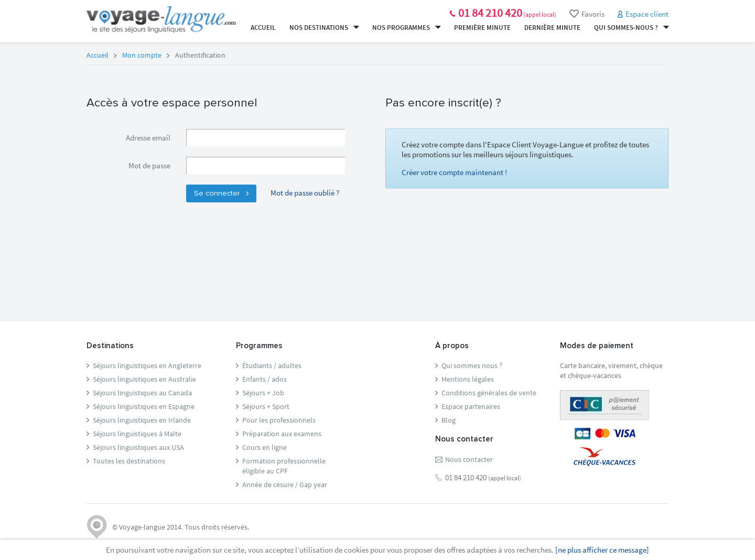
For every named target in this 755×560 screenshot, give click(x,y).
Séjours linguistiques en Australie (144, 379)
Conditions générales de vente (489, 393)
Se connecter (221, 193)
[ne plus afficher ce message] (602, 550)
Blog (449, 420)
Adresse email (148, 138)
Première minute (482, 28)
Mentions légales (468, 379)
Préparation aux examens (282, 434)
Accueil (263, 28)
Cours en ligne (265, 447)
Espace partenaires (471, 406)
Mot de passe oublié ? (305, 193)
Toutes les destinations (129, 461)
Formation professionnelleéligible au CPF (284, 466)
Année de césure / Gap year (285, 484)
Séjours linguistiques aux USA (138, 447)
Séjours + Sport (266, 406)
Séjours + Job (263, 393)
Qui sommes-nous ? (631, 28)
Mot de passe (149, 165)
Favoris (587, 14)
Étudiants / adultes (272, 365)
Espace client (647, 14)
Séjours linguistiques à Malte (137, 434)
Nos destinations (324, 28)
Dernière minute (552, 28)
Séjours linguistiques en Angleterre (147, 365)
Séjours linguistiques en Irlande (142, 420)
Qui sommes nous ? (472, 365)
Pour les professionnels (279, 420)
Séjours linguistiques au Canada (142, 393)
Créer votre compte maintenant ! (454, 172)
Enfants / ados (265, 379)
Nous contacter (469, 459)
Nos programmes (406, 28)
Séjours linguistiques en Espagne (144, 406)
